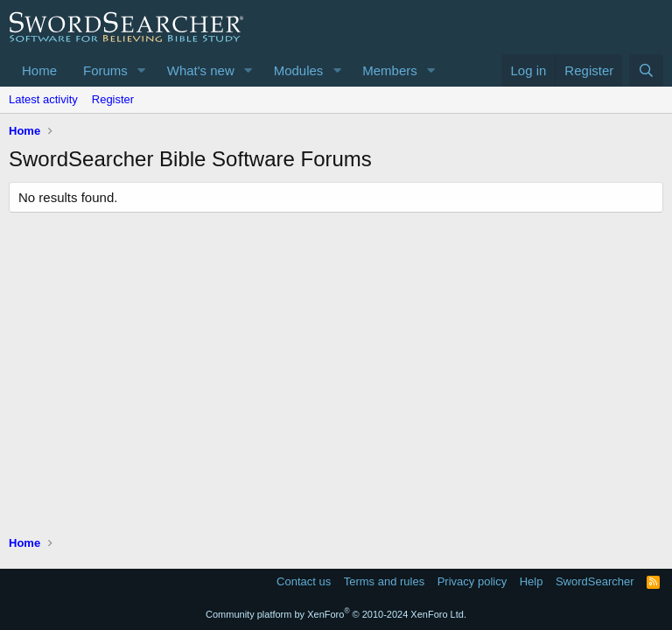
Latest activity (43, 99)
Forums (105, 70)
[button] (142, 70)
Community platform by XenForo (336, 614)
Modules (299, 70)
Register (113, 99)
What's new (201, 70)
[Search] (646, 70)
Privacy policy (472, 581)
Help (532, 581)
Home (39, 70)
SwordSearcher (595, 581)
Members (390, 70)
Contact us (304, 581)
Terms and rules (384, 581)
